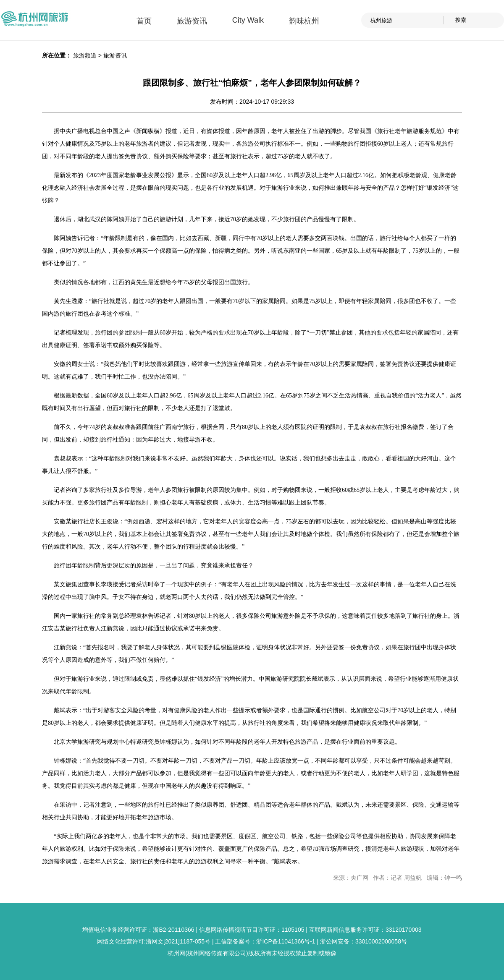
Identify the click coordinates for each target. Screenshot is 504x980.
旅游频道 (85, 55)
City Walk (248, 20)
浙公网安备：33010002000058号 (364, 941)
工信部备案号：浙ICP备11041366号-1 (265, 941)
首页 (144, 21)
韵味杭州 (304, 21)
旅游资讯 (192, 21)
